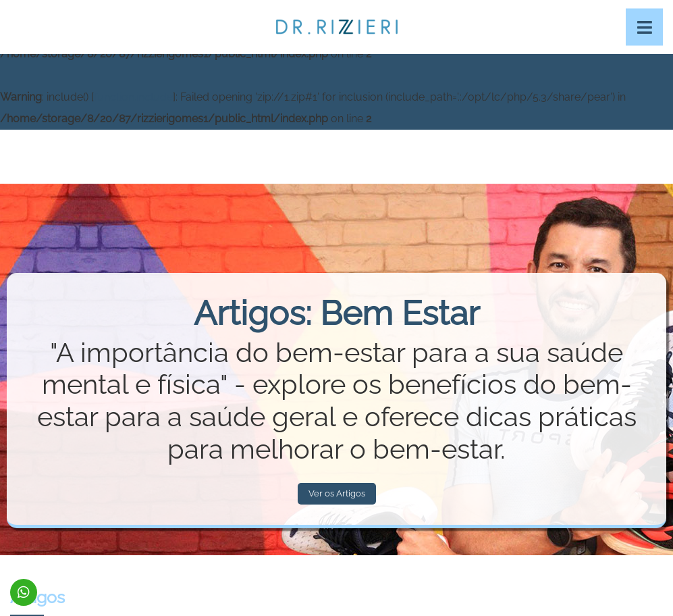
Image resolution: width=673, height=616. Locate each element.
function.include (133, 97)
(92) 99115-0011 (24, 592)
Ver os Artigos (337, 493)
